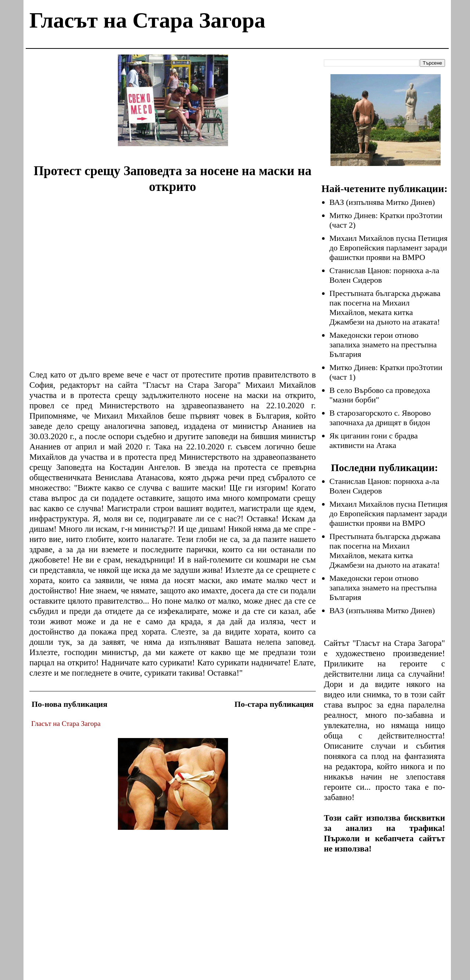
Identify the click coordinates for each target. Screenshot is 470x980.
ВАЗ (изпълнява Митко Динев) (382, 202)
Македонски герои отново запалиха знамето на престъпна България (383, 345)
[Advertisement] (173, 106)
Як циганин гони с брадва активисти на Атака (374, 440)
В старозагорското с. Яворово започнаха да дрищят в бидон (380, 418)
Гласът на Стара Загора (147, 20)
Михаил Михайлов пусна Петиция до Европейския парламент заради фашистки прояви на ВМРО (388, 248)
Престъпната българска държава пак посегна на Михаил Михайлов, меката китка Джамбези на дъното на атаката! (385, 308)
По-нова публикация (69, 704)
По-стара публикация (274, 704)
